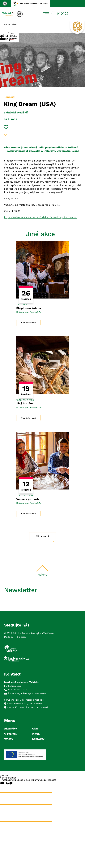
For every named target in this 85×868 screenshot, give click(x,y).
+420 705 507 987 (17, 690)
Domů (7, 25)
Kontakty (38, 739)
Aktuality (11, 729)
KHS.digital (20, 637)
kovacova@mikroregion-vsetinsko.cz (28, 693)
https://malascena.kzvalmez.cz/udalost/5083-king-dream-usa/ (41, 218)
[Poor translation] (9, 783)
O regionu (11, 734)
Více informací (28, 323)
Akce (14, 25)
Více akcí (42, 536)
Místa (36, 734)
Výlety (9, 739)
